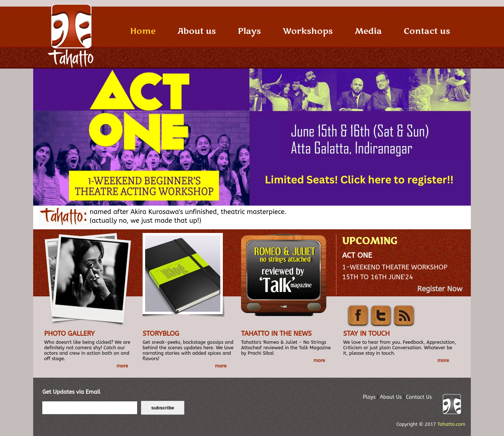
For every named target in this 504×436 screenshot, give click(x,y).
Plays (249, 31)
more (122, 366)
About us (197, 31)
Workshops (308, 31)
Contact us (427, 31)
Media (368, 31)
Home (143, 31)
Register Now (440, 289)
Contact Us (419, 397)
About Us (391, 397)
